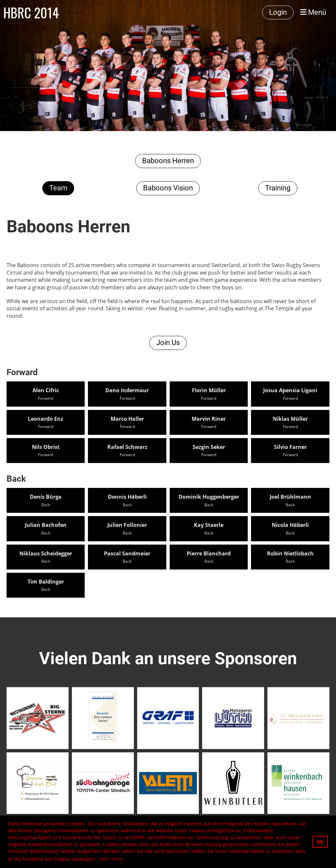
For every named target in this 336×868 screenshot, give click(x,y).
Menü (313, 12)
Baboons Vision (168, 188)
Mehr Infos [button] (111, 859)
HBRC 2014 (31, 12)
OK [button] (320, 842)
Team (58, 188)
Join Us (168, 343)
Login (278, 12)
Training (278, 188)
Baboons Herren (168, 161)
